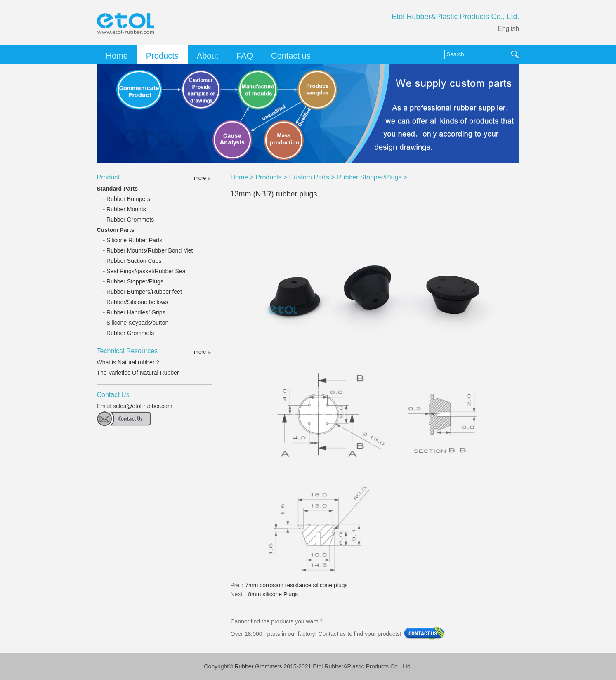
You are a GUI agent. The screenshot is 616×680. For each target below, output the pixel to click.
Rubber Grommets (130, 220)
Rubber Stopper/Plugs (135, 281)
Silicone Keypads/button (137, 323)
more (200, 178)
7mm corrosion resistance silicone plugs (296, 585)
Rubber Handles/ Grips (136, 312)
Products (162, 56)
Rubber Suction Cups (134, 261)
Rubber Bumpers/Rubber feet (144, 292)
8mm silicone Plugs (273, 594)
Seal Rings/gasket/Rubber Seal (147, 271)
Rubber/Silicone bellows (137, 302)
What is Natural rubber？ (129, 362)
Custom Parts (116, 230)
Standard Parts (118, 189)
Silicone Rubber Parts (134, 240)
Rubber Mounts (126, 209)
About (208, 56)
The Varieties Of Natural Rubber (138, 373)
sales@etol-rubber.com (142, 406)
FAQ (245, 56)
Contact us (291, 56)
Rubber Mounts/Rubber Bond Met (150, 250)
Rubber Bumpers (128, 199)
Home (117, 56)
